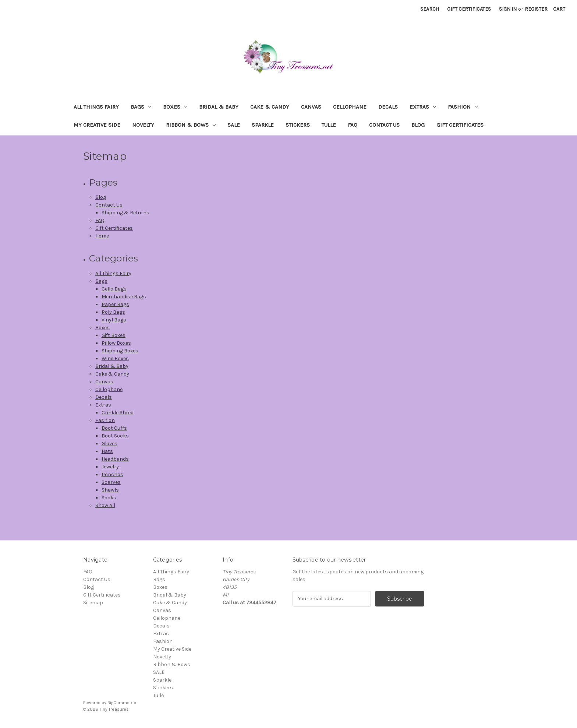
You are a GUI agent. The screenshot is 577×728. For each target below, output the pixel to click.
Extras (423, 107)
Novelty (143, 125)
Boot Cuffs (114, 428)
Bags (141, 107)
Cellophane (350, 107)
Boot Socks (115, 436)
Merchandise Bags (124, 297)
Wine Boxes (115, 358)
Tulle (329, 125)
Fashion (463, 107)
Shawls (110, 490)
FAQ (353, 125)
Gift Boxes (114, 335)
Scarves (111, 482)
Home (102, 236)
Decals (388, 107)
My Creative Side (97, 125)
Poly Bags (113, 312)
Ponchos (112, 474)
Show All (105, 505)
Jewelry (110, 467)
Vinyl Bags (114, 320)
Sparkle (263, 125)
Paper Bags (115, 304)
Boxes (175, 107)
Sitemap (93, 603)
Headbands (115, 459)
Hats (107, 451)
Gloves (109, 444)
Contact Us (384, 125)
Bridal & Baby (219, 107)
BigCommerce (122, 703)
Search (430, 9)
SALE (234, 125)
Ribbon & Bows (191, 125)
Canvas (311, 107)
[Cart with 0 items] (559, 9)
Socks (109, 498)
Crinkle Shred (118, 413)
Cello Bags (114, 289)
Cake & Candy (270, 107)
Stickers (298, 125)
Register (536, 9)
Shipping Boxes (120, 351)
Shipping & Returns (125, 213)
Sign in (508, 9)
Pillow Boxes (116, 343)
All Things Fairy (96, 107)
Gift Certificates (469, 9)
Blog (418, 125)
